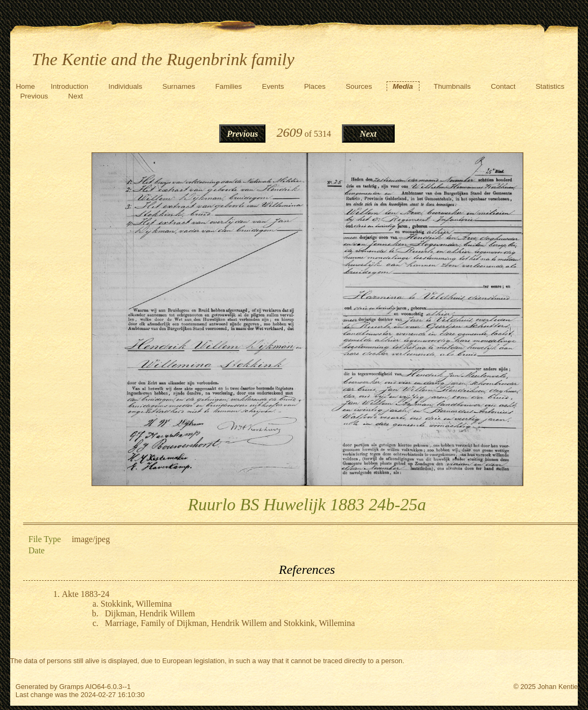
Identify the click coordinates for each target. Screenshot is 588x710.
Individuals (125, 86)
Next (76, 96)
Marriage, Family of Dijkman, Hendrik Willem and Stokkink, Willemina (230, 623)
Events (273, 86)
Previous (34, 96)
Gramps (72, 687)
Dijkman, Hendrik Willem (150, 613)
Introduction (69, 86)
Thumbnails (452, 86)
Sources (359, 86)
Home (25, 86)
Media (403, 86)
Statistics (550, 86)
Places (315, 86)
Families (229, 86)
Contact (503, 86)
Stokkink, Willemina (136, 604)
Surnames (179, 86)
